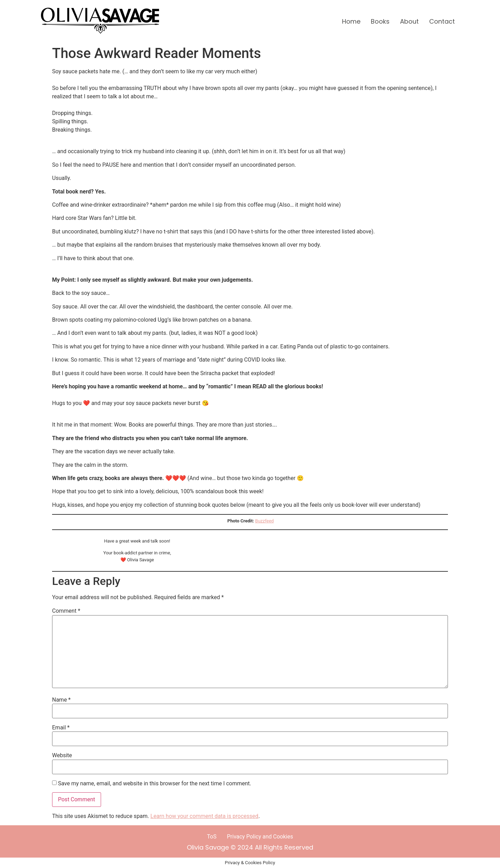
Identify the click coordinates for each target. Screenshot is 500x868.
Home (351, 21)
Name (61, 700)
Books (380, 21)
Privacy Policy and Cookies (260, 837)
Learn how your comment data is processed (204, 816)
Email (61, 728)
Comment (66, 611)
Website (62, 755)
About (409, 21)
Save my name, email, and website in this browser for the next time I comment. (155, 784)
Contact (442, 21)
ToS (212, 837)
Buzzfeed (265, 521)
